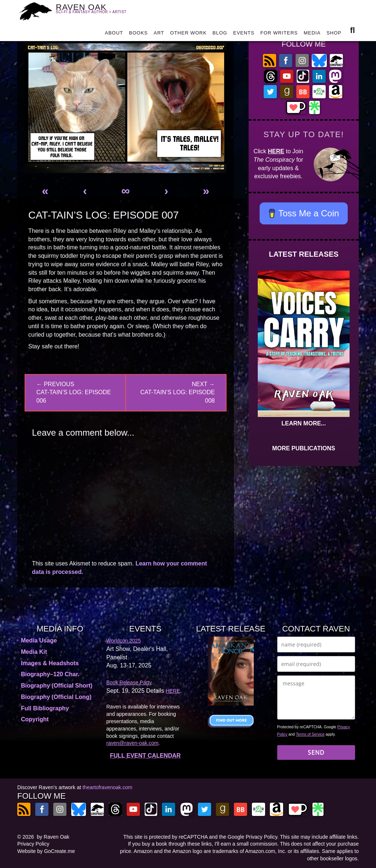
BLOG (220, 35)
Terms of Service (310, 734)
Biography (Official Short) (57, 686)
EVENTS (244, 35)
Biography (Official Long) (56, 697)
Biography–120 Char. (50, 674)
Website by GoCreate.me (46, 851)
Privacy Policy (33, 844)
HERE (276, 151)
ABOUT (114, 35)
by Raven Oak (53, 837)
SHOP (334, 35)
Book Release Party (129, 682)
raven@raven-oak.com (133, 743)
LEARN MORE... (304, 423)
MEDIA (312, 35)
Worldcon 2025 (124, 641)
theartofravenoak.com (107, 787)
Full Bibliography (45, 708)
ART (159, 35)
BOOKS (138, 35)
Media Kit (34, 652)
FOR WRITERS (279, 35)
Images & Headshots (50, 663)
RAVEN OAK (95, 11)
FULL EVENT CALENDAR (145, 756)
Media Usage (39, 640)
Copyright (35, 719)
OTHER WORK (188, 35)
